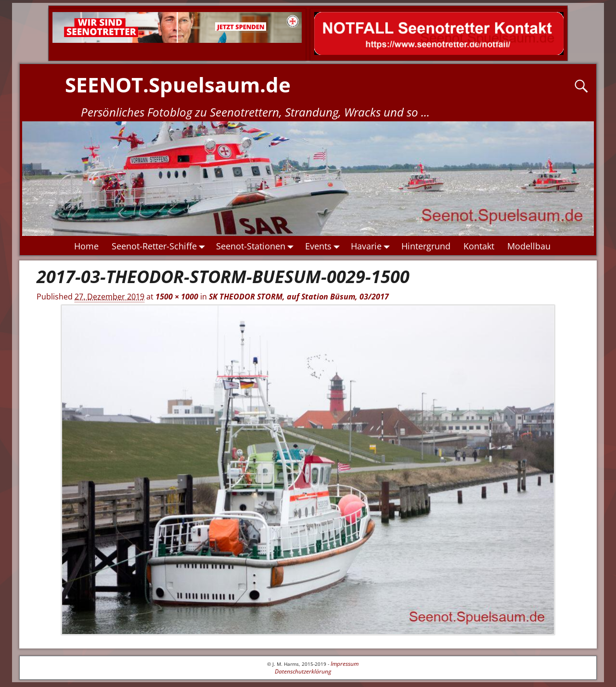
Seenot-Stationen (258, 246)
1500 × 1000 (177, 297)
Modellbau (529, 246)
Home (86, 246)
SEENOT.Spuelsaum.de (178, 84)
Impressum (345, 664)
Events (325, 246)
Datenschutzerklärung (303, 671)
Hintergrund (426, 246)
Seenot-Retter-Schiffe (161, 246)
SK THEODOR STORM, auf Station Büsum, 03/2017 (299, 297)
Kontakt (479, 246)
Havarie (373, 246)
